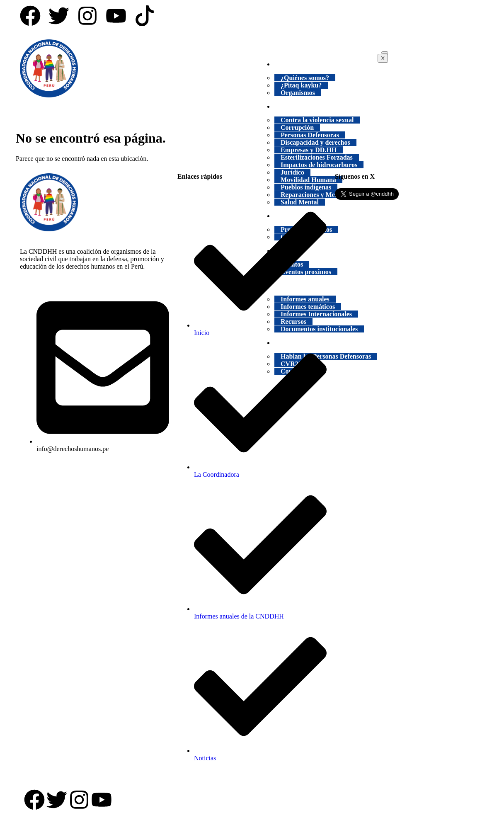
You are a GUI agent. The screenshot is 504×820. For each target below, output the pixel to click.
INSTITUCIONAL (307, 64)
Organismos (298, 93)
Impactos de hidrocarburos (319, 165)
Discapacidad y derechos (315, 142)
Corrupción (297, 127)
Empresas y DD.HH (309, 150)
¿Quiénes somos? (305, 78)
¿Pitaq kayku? (301, 85)
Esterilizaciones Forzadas (317, 157)
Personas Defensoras (310, 135)
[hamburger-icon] (385, 53)
